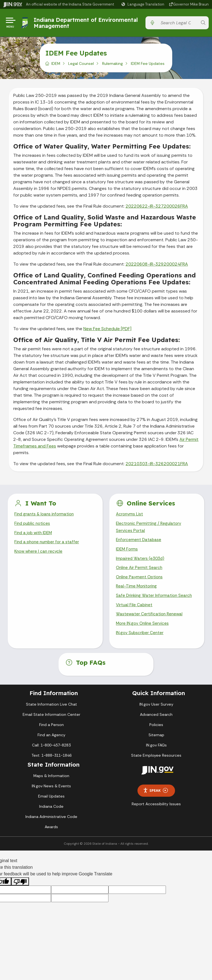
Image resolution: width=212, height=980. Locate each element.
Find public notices (33, 526)
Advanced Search (156, 722)
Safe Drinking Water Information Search (155, 602)
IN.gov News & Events (51, 794)
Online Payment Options (141, 582)
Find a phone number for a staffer (48, 546)
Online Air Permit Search (140, 572)
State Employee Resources (156, 763)
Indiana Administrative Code (51, 824)
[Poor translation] (20, 889)
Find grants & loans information (46, 516)
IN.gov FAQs (156, 753)
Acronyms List (130, 516)
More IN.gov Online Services (143, 631)
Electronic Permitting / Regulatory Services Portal (150, 530)
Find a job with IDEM (34, 536)
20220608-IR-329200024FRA (157, 266)
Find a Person (51, 732)
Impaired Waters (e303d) (141, 563)
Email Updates (51, 804)
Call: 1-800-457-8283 (51, 753)
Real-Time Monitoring (137, 592)
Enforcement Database (140, 543)
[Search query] (178, 24)
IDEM (56, 65)
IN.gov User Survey (156, 712)
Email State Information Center (51, 722)
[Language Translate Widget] (144, 4)
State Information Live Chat (51, 712)
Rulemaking (112, 65)
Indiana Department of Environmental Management (87, 24)
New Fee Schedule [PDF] (107, 331)
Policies (156, 732)
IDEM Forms (128, 553)
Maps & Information (51, 783)
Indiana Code (51, 814)
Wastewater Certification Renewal (150, 621)
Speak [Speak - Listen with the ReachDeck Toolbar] (155, 798)
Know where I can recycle (39, 555)
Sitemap (156, 743)
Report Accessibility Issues (156, 812)
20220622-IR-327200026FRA (157, 208)
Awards (51, 835)
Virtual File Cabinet (135, 611)
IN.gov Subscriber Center (141, 641)
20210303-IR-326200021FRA (157, 466)
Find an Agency (51, 743)
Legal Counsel (81, 65)
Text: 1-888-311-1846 (51, 763)
